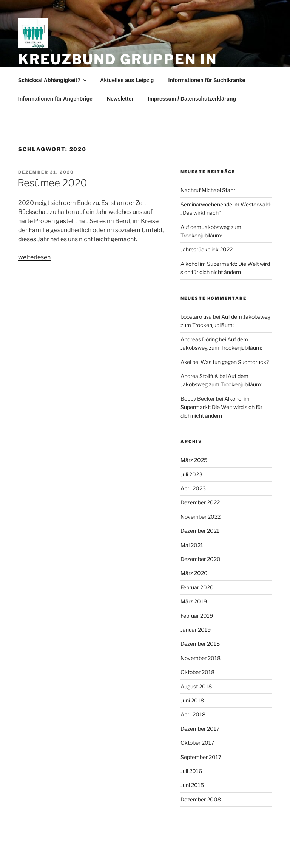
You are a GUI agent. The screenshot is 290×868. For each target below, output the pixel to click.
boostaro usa (196, 317)
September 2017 (201, 757)
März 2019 (194, 601)
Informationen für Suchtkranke (207, 80)
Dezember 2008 (201, 799)
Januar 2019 (196, 630)
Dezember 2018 (200, 644)
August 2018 (196, 686)
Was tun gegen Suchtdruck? (235, 362)
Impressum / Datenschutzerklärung (192, 99)
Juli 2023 (191, 474)
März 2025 (194, 460)
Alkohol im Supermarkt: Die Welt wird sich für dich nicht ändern (221, 407)
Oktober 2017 (197, 743)
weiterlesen (34, 257)
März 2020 (194, 573)
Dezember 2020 (201, 559)
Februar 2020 (197, 587)
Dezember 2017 (200, 729)
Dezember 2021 (200, 531)
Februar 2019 (197, 616)
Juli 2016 (191, 771)
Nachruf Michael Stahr (208, 190)
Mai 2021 (192, 545)
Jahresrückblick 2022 (207, 249)
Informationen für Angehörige (55, 99)
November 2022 (201, 517)
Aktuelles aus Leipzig (127, 80)
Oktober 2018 (197, 672)
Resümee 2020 (52, 183)
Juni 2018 (192, 700)
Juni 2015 (192, 785)
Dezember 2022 (200, 502)
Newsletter (120, 99)
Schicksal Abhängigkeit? (53, 80)
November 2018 (201, 658)
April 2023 (193, 488)
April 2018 (193, 714)
